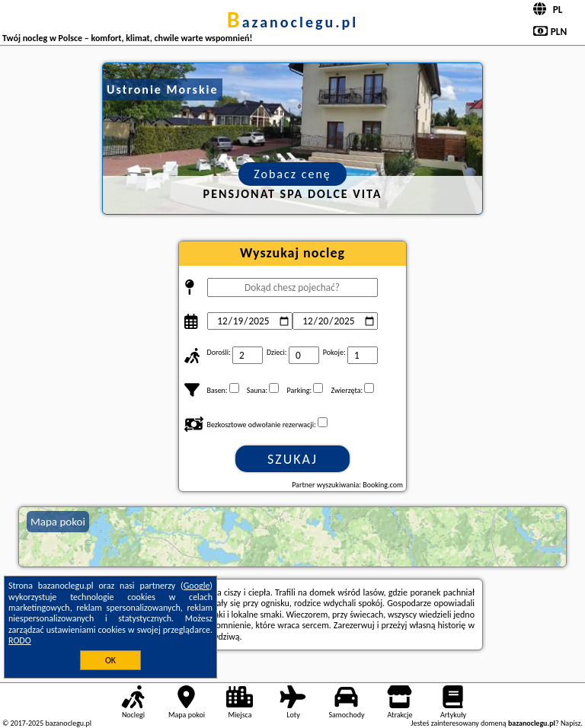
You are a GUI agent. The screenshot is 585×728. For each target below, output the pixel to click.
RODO (20, 640)
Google (197, 586)
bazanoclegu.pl (292, 22)
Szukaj (292, 459)
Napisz (571, 723)
